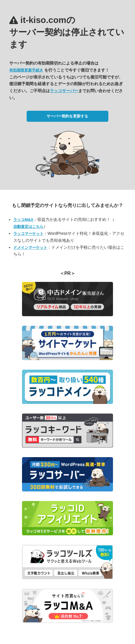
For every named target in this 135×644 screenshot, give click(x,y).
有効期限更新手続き (26, 70)
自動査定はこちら (28, 227)
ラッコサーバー (64, 91)
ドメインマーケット (30, 247)
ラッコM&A (23, 220)
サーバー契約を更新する (67, 116)
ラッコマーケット (28, 234)
